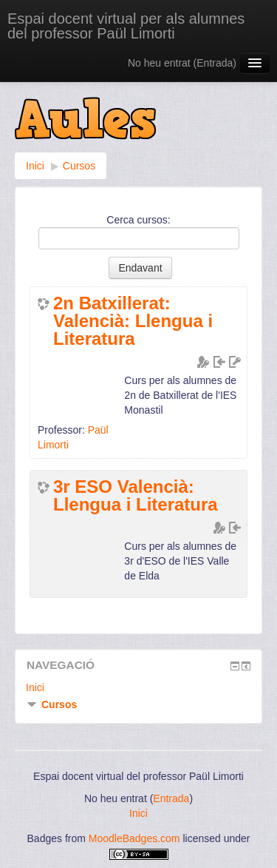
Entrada (215, 63)
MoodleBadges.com (134, 838)
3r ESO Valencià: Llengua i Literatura (136, 496)
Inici (35, 166)
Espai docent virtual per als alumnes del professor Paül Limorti (126, 26)
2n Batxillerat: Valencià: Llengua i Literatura (133, 321)
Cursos (79, 166)
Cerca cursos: (138, 220)
